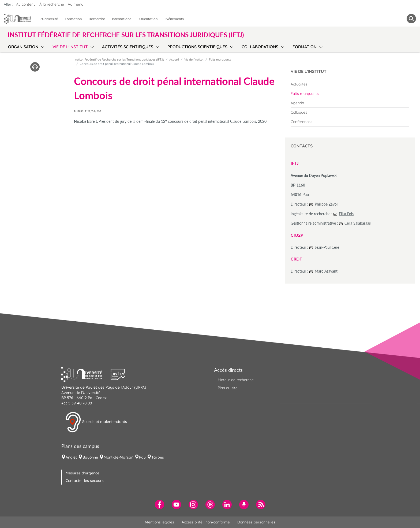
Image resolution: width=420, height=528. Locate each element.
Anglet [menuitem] (71, 457)
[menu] (42, 46)
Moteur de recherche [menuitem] (236, 380)
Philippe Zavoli (327, 204)
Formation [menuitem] (73, 19)
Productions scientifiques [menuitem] (197, 47)
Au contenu (26, 4)
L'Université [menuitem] (49, 19)
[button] (86, 374)
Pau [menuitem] (142, 457)
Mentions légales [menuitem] (160, 522)
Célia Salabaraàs (358, 223)
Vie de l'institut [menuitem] (70, 47)
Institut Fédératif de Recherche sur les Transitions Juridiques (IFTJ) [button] (126, 35)
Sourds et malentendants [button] (96, 422)
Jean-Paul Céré (327, 247)
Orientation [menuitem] (148, 19)
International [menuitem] (122, 19)
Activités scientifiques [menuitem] (128, 47)
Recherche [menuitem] (97, 19)
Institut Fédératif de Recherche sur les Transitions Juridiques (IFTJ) (119, 60)
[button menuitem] (411, 19)
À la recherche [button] (52, 4)
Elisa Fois (346, 214)
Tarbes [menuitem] (158, 457)
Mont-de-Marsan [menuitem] (119, 457)
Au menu (76, 4)
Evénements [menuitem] (174, 19)
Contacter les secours (85, 481)
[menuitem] (350, 84)
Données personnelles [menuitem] (256, 522)
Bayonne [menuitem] (90, 457)
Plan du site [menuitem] (228, 388)
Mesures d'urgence (82, 473)
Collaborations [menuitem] (260, 47)
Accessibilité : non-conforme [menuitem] (206, 522)
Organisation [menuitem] (23, 47)
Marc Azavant (326, 271)
